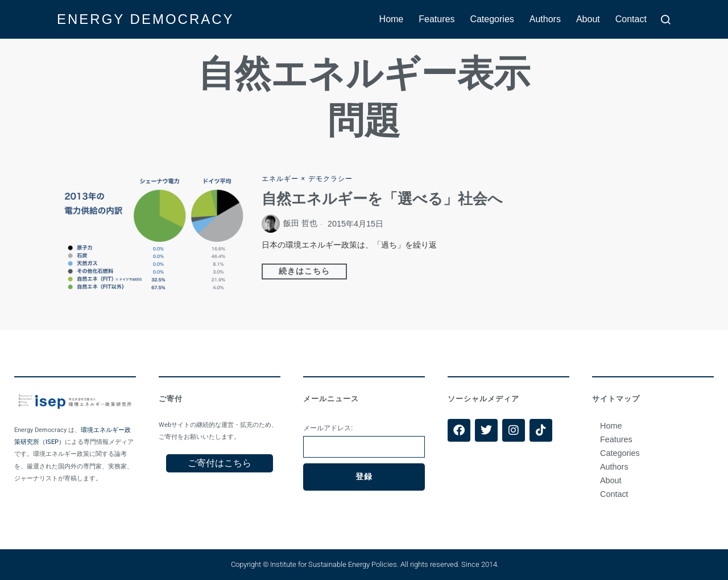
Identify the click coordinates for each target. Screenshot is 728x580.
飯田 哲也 (300, 224)
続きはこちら (304, 272)
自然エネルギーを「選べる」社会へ (382, 199)
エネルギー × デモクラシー (307, 179)
